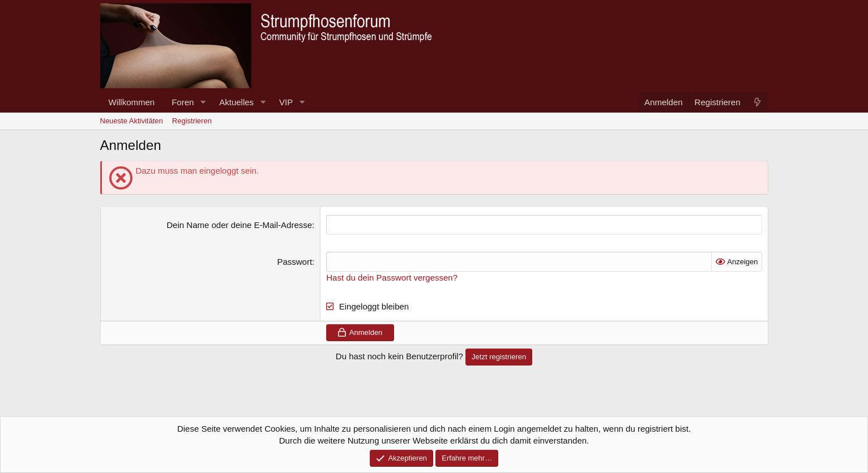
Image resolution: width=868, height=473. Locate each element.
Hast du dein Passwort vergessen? (392, 278)
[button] (203, 102)
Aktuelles (236, 102)
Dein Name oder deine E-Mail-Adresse (239, 225)
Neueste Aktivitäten (132, 121)
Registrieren (192, 121)
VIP (286, 102)
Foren (183, 102)
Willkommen (132, 102)
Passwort (294, 262)
